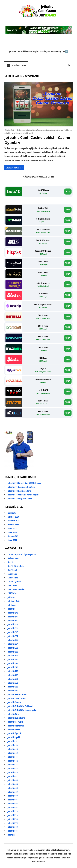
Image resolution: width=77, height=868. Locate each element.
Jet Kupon (12, 605)
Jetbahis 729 (13, 675)
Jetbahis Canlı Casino (24, 130)
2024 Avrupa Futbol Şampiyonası (22, 554)
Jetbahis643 (13, 765)
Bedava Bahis (13, 558)
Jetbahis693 (13, 807)
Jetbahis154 (13, 749)
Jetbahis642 (13, 761)
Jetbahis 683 (13, 640)
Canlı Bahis (37, 130)
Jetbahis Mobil (28, 133)
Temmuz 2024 (14, 521)
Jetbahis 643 (13, 624)
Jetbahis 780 (13, 687)
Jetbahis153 (13, 745)
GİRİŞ (68, 191)
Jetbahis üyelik (14, 737)
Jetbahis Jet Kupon (16, 722)
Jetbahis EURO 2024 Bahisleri (20, 706)
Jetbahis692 (13, 804)
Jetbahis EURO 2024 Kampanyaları (22, 710)
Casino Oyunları (58, 130)
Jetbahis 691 (13, 659)
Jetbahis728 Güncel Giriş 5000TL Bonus (24, 483)
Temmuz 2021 (14, 536)
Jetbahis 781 (13, 691)
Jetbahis (7, 133)
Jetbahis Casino (14, 702)
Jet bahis (68, 130)
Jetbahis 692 (13, 663)
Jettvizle (11, 835)
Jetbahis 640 (13, 613)
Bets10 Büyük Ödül (16, 566)
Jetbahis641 (13, 757)
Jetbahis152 (13, 741)
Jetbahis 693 (13, 667)
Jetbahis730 (13, 819)
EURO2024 (12, 593)
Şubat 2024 (12, 532)
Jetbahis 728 (13, 671)
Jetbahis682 (13, 776)
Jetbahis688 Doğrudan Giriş (19, 491)
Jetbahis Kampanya (16, 726)
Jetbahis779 (13, 823)
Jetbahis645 (13, 772)
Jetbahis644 (13, 768)
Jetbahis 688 (13, 648)
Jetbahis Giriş (16, 133)
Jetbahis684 (13, 784)
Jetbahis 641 (13, 617)
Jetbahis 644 (13, 628)
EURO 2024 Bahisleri (16, 589)
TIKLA (68, 210)
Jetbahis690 (13, 796)
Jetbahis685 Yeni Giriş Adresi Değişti (23, 495)
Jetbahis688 (13, 788)
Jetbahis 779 (13, 683)
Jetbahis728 (13, 811)
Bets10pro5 (12, 570)
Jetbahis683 (13, 780)
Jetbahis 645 (13, 632)
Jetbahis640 (13, 753)
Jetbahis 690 (13, 655)
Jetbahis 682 (13, 636)
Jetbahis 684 (13, 644)
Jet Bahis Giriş (14, 601)
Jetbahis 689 (13, 652)
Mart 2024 (12, 528)
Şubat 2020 (12, 540)
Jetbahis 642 (13, 621)
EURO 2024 (12, 585)
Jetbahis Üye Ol (14, 733)
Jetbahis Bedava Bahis (17, 694)
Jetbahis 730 (13, 679)
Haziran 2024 (13, 524)
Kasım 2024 (13, 513)
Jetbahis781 (13, 831)
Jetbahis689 (13, 792)
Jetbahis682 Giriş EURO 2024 (20, 499)
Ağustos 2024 (13, 517)
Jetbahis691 (13, 800)
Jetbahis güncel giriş (16, 718)
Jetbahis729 (13, 815)
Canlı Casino (47, 130)
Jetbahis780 (13, 827)
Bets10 (11, 562)
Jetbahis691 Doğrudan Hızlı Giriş (21, 487)
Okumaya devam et (14, 168)
